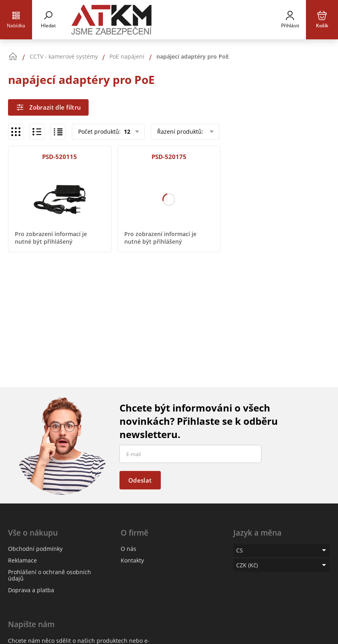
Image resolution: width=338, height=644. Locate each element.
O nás (129, 549)
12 (126, 131)
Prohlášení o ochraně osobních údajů (50, 575)
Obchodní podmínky (35, 549)
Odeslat (140, 480)
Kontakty (132, 560)
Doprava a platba (31, 590)
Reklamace (22, 560)
